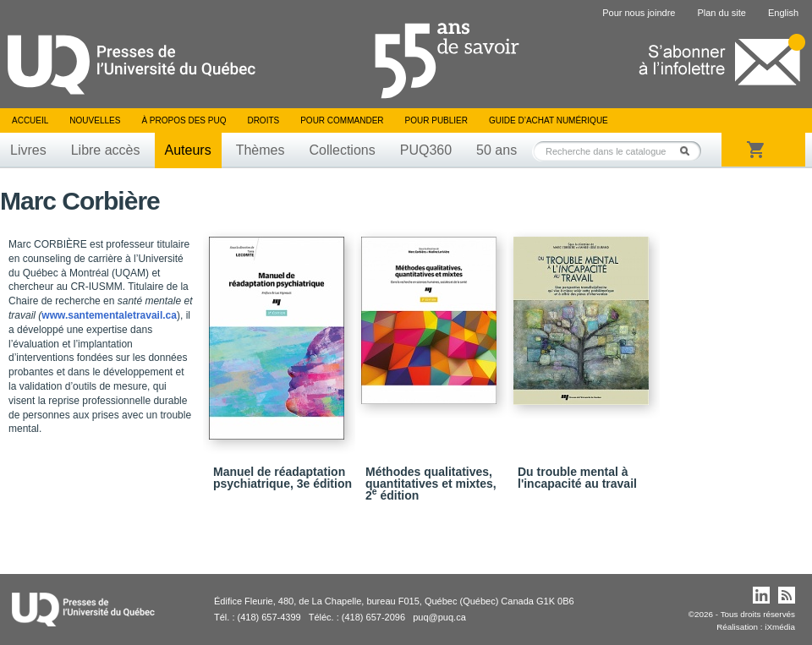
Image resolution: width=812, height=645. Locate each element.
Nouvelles (95, 120)
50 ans (497, 150)
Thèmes (261, 150)
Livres (28, 150)
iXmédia (780, 627)
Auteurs (188, 150)
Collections (342, 150)
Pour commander (342, 120)
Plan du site (721, 13)
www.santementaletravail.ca (109, 315)
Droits (263, 120)
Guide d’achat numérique (549, 120)
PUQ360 (426, 150)
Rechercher (689, 151)
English (783, 13)
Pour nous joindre (639, 13)
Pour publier (436, 120)
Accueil (30, 120)
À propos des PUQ (184, 120)
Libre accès (106, 150)
